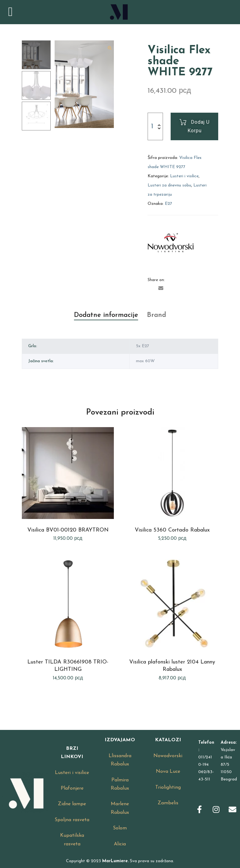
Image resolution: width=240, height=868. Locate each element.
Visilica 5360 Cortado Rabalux (172, 530)
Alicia (120, 844)
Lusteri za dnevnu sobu (169, 185)
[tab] (106, 315)
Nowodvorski (168, 756)
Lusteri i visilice (184, 176)
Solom (120, 828)
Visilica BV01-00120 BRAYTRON (68, 530)
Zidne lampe (72, 804)
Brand (157, 315)
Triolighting (168, 787)
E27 (168, 204)
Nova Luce (168, 772)
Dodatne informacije (106, 315)
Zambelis (168, 803)
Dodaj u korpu (199, 126)
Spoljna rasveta (72, 820)
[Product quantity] (152, 126)
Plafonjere (72, 788)
